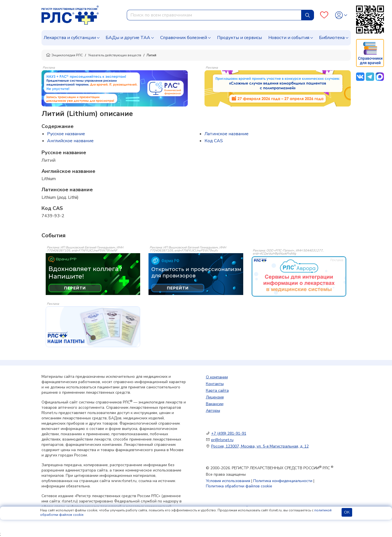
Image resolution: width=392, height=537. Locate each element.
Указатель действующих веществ (115, 55)
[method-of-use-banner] (115, 88)
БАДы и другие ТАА (128, 38)
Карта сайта (217, 390)
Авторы (213, 411)
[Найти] (308, 15)
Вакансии (215, 404)
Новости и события (289, 38)
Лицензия (215, 397)
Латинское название (227, 134)
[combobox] (214, 15)
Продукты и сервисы (239, 38)
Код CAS (214, 141)
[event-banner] (299, 277)
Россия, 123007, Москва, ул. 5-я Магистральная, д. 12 (260, 446)
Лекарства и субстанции (70, 38)
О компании (217, 377)
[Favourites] (324, 15)
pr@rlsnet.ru (222, 440)
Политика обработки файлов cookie (239, 486)
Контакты (215, 384)
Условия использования (228, 481)
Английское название (70, 141)
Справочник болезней (184, 38)
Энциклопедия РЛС (64, 55)
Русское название (66, 134)
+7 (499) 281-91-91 (229, 433)
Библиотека (332, 38)
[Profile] (341, 15)
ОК (347, 512)
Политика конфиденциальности (283, 481)
